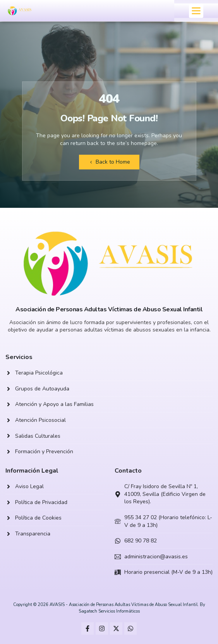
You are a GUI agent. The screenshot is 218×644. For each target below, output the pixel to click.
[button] (196, 11)
